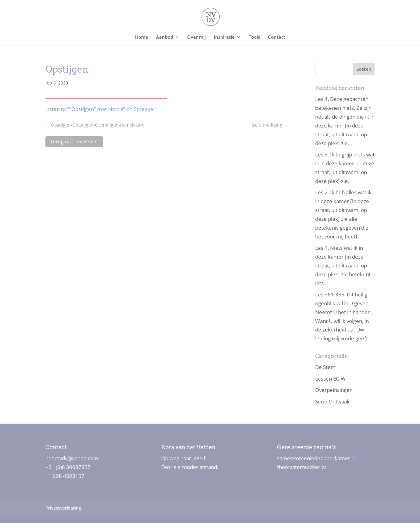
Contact (277, 37)
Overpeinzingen (334, 390)
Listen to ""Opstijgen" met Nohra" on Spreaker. (101, 109)
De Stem (325, 367)
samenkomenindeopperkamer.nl (316, 458)
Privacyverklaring (63, 508)
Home (142, 37)
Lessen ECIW (330, 379)
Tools (254, 37)
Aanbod (165, 37)
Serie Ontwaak (332, 401)
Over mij (196, 37)
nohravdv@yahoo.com (72, 458)
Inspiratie (224, 37)
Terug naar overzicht (74, 141)
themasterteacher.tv (301, 467)
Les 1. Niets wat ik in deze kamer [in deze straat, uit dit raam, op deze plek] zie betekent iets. (343, 265)
